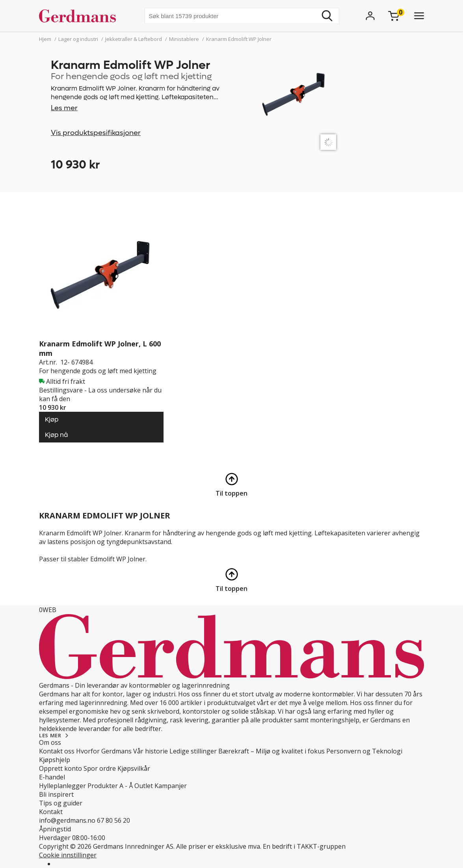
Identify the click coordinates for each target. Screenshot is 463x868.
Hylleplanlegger (62, 786)
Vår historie (151, 751)
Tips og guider (61, 803)
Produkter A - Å (110, 786)
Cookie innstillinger (68, 855)
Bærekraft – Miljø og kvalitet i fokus (271, 751)
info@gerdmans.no (67, 820)
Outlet (144, 786)
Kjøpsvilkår (134, 768)
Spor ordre (100, 768)
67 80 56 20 (113, 820)
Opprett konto (60, 768)
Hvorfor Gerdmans (104, 751)
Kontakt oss (57, 751)
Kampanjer (171, 786)
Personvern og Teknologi (364, 751)
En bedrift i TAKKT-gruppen (304, 846)
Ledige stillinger (193, 751)
